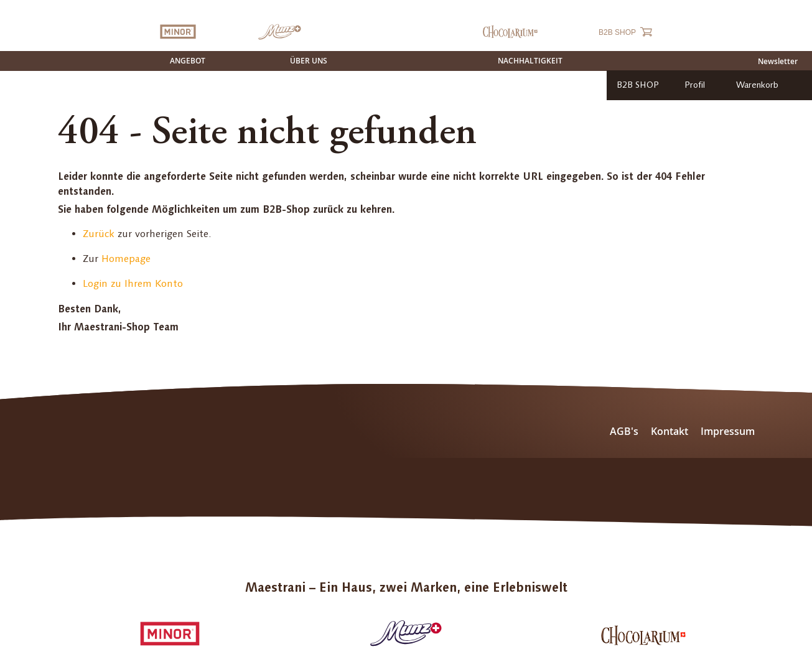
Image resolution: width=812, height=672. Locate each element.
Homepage (126, 259)
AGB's (624, 431)
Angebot (188, 61)
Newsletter (778, 61)
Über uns (309, 61)
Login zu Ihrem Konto (133, 283)
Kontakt (670, 431)
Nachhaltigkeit (530, 61)
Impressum (728, 431)
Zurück (99, 234)
